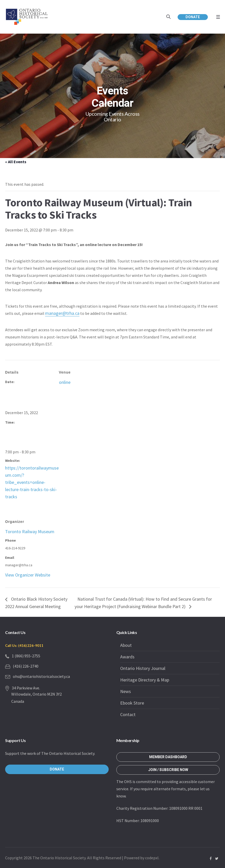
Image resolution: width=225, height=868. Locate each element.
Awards (127, 657)
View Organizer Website (28, 575)
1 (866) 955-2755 (26, 656)
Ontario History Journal (143, 668)
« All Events (16, 162)
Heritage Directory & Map (145, 680)
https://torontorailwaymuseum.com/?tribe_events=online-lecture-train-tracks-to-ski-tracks (32, 482)
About (126, 645)
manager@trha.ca (62, 313)
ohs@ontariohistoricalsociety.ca (41, 676)
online (65, 382)
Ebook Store (132, 703)
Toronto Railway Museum (30, 531)
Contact (128, 714)
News (126, 691)
